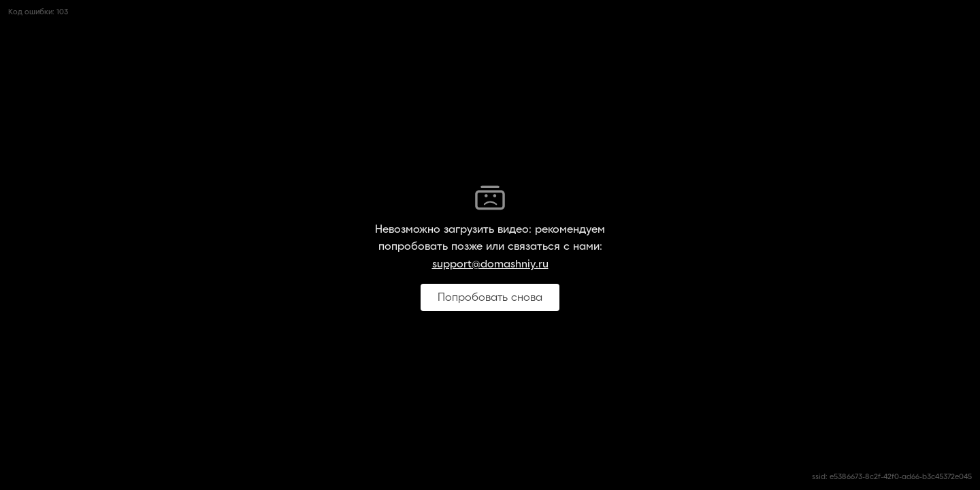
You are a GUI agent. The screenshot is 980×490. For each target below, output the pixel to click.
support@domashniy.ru (490, 264)
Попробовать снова (490, 297)
